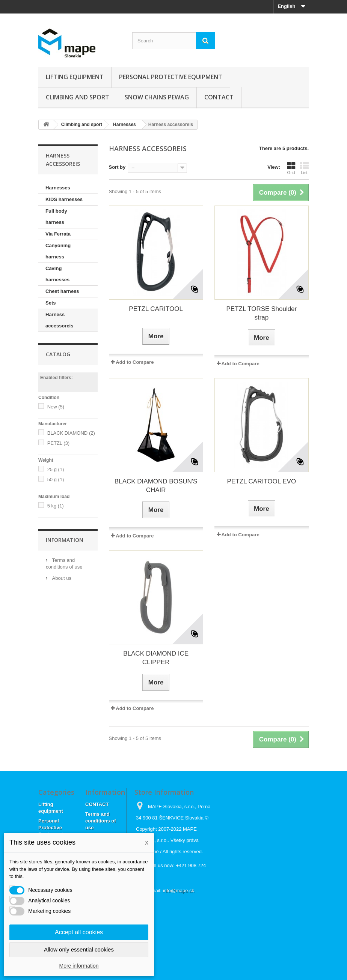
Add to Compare (135, 362)
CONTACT (219, 97)
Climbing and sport (78, 97)
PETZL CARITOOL (156, 309)
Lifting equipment (75, 77)
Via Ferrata (58, 234)
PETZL (58, 443)
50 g (56, 479)
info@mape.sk (179, 891)
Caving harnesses (57, 274)
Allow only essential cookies (79, 949)
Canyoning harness (58, 251)
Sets (51, 303)
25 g (56, 469)
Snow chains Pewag (157, 97)
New (56, 407)
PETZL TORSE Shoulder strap (262, 313)
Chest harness (62, 291)
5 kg (56, 506)
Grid (291, 168)
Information (65, 540)
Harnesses (58, 188)
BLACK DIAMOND (71, 433)
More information (79, 966)
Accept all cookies (79, 932)
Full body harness (56, 217)
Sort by (117, 167)
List (304, 168)
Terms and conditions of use (101, 821)
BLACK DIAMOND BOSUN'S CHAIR (156, 486)
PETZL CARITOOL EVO (262, 481)
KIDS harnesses (64, 199)
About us (61, 578)
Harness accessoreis (59, 320)
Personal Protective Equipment (171, 77)
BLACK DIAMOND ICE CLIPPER (156, 658)
